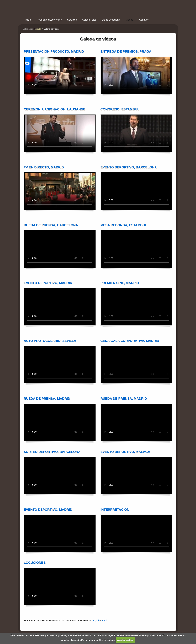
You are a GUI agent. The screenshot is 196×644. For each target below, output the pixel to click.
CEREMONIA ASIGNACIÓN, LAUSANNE (55, 109)
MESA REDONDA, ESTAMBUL (124, 225)
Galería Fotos (89, 20)
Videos (129, 20)
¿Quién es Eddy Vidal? (50, 20)
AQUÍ (96, 620)
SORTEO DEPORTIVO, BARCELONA (52, 452)
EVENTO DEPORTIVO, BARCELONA (129, 167)
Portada (38, 29)
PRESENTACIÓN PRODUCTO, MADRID (54, 51)
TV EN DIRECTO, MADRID (44, 167)
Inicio (28, 20)
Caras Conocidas (111, 20)
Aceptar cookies (125, 640)
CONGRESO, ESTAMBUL (120, 109)
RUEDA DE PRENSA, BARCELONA (51, 225)
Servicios (72, 20)
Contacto (144, 20)
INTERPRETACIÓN (115, 509)
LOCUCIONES (35, 563)
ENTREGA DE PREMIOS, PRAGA (126, 51)
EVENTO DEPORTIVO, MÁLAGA (125, 452)
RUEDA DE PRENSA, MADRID (47, 398)
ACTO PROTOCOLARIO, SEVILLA (50, 341)
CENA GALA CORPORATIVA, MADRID (130, 341)
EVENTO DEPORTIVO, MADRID (48, 283)
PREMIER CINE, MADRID (120, 283)
